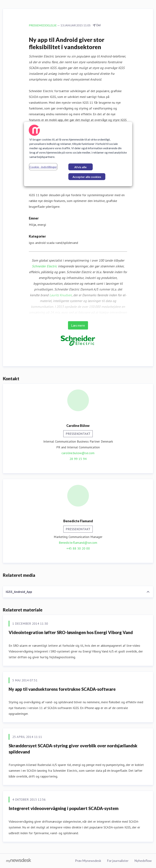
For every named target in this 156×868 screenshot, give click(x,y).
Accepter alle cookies (87, 177)
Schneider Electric (44, 266)
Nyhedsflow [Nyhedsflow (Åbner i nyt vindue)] (143, 861)
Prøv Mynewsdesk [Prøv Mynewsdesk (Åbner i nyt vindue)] (88, 861)
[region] (78, 154)
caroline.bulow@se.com (78, 453)
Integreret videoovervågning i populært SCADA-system (64, 808)
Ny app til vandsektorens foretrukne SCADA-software (62, 689)
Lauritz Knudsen (61, 295)
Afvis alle (80, 167)
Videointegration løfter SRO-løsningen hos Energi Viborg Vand (71, 632)
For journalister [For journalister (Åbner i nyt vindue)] (118, 861)
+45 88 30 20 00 (78, 548)
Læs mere (78, 325)
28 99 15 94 (78, 459)
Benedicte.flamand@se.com (78, 543)
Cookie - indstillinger (43, 167)
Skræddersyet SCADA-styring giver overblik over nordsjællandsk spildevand (73, 749)
